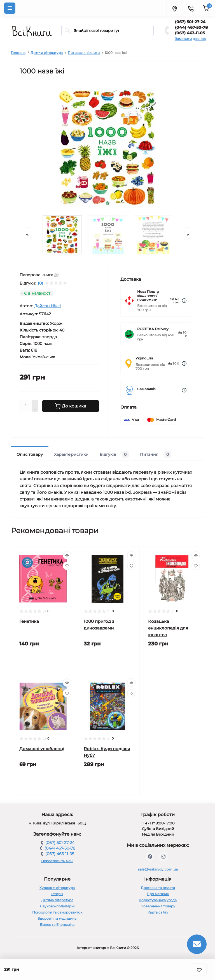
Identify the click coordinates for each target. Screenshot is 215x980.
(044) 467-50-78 (191, 27)
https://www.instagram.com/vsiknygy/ (163, 857)
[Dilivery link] (184, 301)
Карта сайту (158, 912)
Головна (18, 53)
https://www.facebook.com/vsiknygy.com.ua (150, 857)
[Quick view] (67, 555)
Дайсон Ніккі (47, 306)
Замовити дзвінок (190, 39)
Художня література (57, 888)
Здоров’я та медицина (57, 918)
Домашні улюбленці (42, 749)
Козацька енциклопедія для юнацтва (168, 628)
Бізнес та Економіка (57, 925)
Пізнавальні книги (84, 53)
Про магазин (158, 894)
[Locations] (174, 8)
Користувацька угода (158, 900)
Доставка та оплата (158, 888)
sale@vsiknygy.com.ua (158, 869)
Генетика (29, 621)
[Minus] (35, 409)
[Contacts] (191, 8)
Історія (57, 894)
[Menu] (10, 8)
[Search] (67, 30)
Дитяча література (47, 53)
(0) (40, 283)
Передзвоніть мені (57, 861)
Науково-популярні (57, 906)
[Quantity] (26, 406)
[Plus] (35, 403)
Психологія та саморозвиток (57, 912)
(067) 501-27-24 (190, 22)
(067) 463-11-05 (190, 33)
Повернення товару (158, 906)
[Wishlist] (67, 566)
